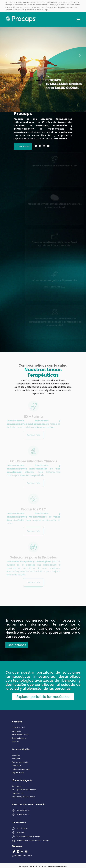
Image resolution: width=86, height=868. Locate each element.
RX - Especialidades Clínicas (24, 790)
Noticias (15, 742)
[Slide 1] (43, 80)
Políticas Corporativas (21, 769)
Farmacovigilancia (20, 762)
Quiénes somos (18, 727)
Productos (16, 759)
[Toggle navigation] (79, 19)
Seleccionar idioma (22, 856)
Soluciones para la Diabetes (24, 797)
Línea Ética (16, 766)
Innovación (17, 731)
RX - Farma (17, 786)
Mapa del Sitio (18, 773)
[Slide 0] (38, 80)
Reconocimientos (19, 738)
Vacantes (16, 755)
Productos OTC (18, 793)
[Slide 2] (48, 80)
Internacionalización (20, 735)
